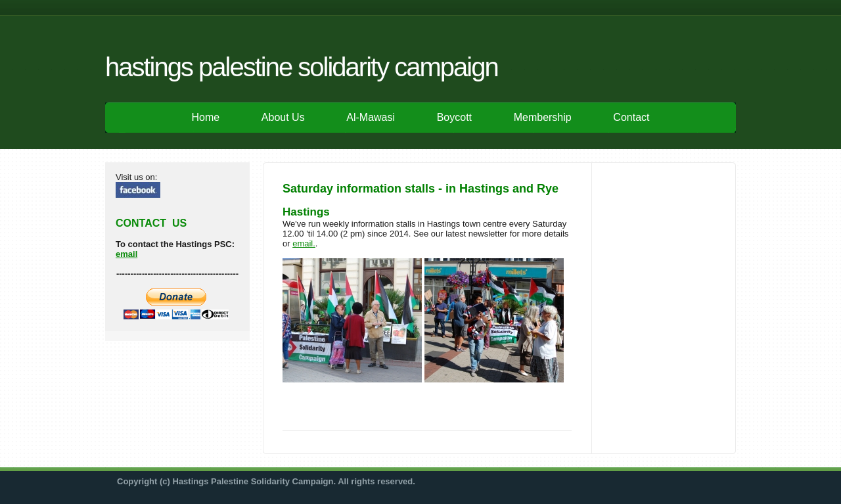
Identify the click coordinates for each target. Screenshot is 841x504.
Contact (631, 117)
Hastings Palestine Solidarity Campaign (302, 67)
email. (304, 243)
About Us (283, 117)
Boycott (454, 117)
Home (206, 117)
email (126, 254)
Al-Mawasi (371, 117)
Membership (543, 117)
